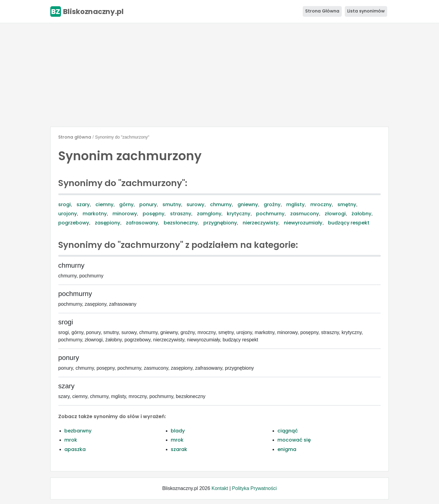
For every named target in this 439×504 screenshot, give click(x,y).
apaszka (75, 449)
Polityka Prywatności (254, 488)
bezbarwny (78, 431)
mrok (71, 440)
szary (83, 204)
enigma (287, 449)
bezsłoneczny (181, 223)
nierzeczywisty (261, 223)
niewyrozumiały (303, 223)
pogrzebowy (74, 223)
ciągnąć (288, 431)
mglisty (295, 204)
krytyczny (239, 214)
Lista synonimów (366, 11)
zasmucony (305, 214)
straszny (181, 214)
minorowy (125, 214)
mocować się (294, 440)
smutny (172, 204)
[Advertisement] (220, 75)
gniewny (248, 204)
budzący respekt (349, 223)
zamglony (209, 214)
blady (178, 431)
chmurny (221, 204)
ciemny (104, 204)
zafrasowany (142, 223)
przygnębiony (220, 223)
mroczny (321, 204)
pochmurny (270, 214)
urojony (68, 214)
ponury (148, 204)
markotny (95, 214)
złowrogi (335, 214)
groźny (272, 204)
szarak (179, 449)
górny (126, 204)
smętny (347, 204)
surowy (195, 204)
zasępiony (107, 223)
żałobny (361, 214)
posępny (153, 214)
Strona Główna (322, 11)
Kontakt (220, 488)
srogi (64, 204)
